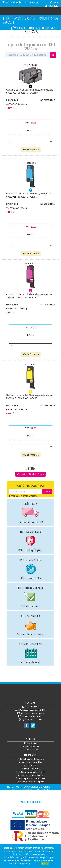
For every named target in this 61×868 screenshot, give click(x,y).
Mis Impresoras (30, 746)
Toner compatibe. (31, 769)
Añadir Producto (31, 150)
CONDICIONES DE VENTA (37, 787)
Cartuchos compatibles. (30, 762)
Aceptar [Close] (45, 864)
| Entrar (54, 2)
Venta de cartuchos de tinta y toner (37, 12)
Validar (47, 492)
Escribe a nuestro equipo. (30, 713)
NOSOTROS (13, 787)
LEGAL (15, 790)
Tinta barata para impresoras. (31, 772)
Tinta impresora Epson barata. (31, 778)
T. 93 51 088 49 (33, 707)
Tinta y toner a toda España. (31, 782)
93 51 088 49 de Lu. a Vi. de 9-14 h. (22, 2)
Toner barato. (30, 765)
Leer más (36, 864)
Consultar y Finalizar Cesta (30, 474)
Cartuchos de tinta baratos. (30, 759)
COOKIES (27, 790)
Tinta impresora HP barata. (30, 775)
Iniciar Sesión (30, 743)
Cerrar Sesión (31, 750)
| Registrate (51, 6)
